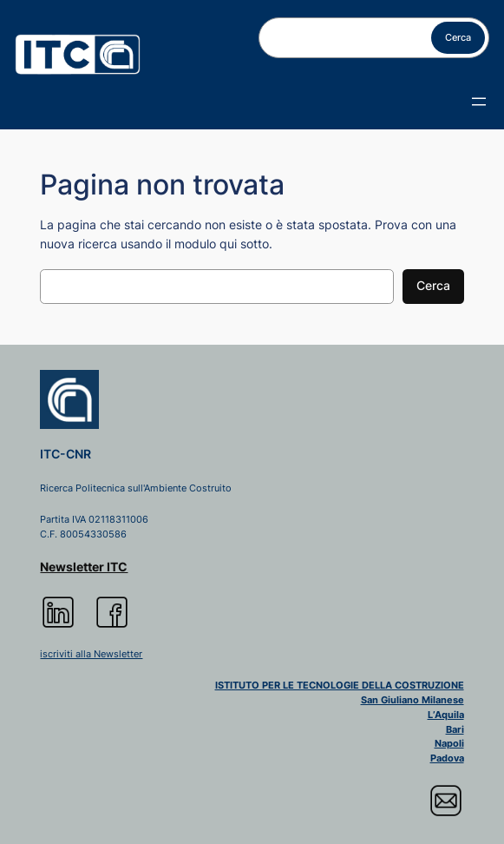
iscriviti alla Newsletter (91, 654)
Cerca (458, 37)
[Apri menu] (479, 102)
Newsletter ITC (84, 567)
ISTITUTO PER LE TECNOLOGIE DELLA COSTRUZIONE (340, 685)
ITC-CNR (65, 454)
